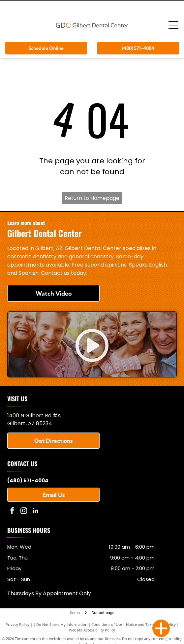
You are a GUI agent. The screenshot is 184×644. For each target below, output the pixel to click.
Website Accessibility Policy (92, 630)
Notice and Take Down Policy (151, 624)
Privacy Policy (17, 624)
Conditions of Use (107, 624)
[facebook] (12, 512)
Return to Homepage (92, 198)
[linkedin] (35, 512)
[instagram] (24, 512)
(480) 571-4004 (28, 481)
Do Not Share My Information (62, 624)
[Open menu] (173, 25)
